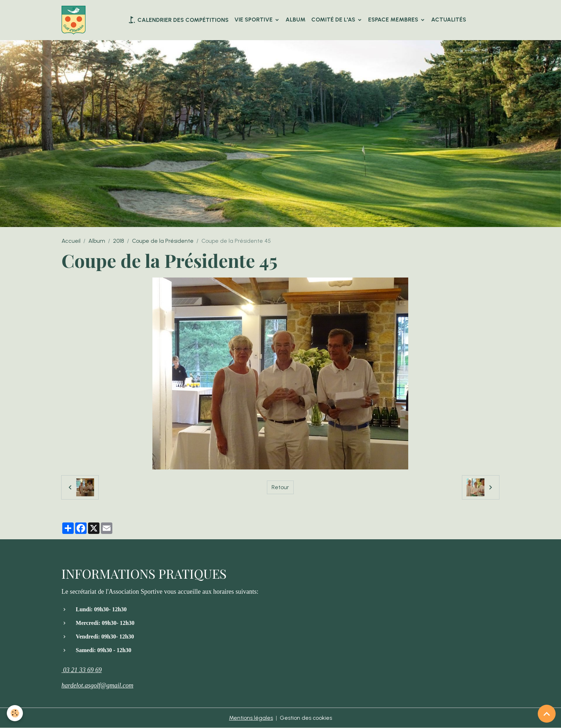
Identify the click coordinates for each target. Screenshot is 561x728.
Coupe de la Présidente (163, 241)
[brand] (75, 20)
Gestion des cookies (306, 718)
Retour (280, 487)
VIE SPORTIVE (254, 20)
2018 (119, 241)
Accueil (71, 241)
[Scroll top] (547, 714)
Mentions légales (251, 718)
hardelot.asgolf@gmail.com (97, 685)
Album (296, 20)
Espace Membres (394, 20)
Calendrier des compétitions (178, 20)
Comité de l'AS (334, 20)
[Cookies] (15, 713)
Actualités (449, 20)
